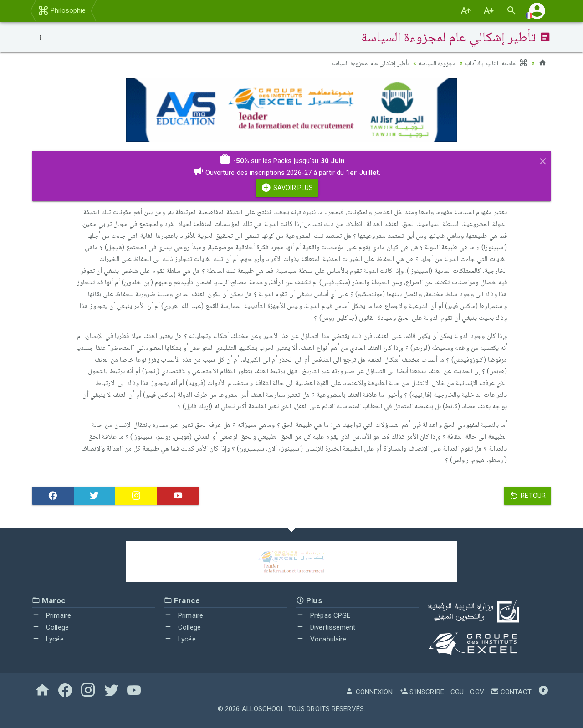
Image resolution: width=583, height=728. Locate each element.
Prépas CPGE (323, 615)
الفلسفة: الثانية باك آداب (496, 63)
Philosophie (62, 10)
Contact (511, 692)
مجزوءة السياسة (436, 63)
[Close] (543, 160)
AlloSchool (263, 709)
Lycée (48, 639)
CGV (477, 692)
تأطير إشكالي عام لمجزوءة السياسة (368, 63)
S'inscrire (422, 692)
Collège (50, 627)
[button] (537, 11)
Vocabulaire (321, 639)
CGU (457, 692)
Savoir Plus (287, 188)
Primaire (51, 615)
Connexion (369, 692)
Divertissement (326, 627)
